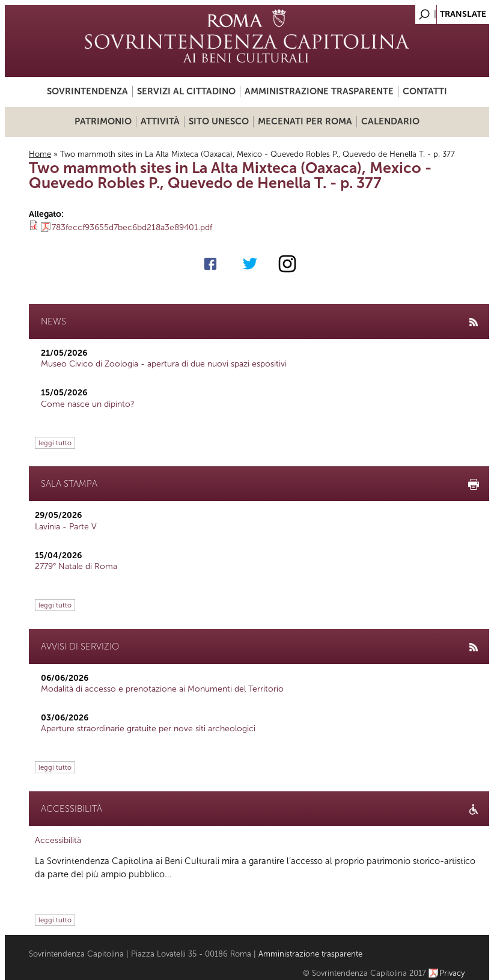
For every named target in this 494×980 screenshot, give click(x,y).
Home (40, 154)
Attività (160, 121)
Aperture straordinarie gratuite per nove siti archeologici (148, 729)
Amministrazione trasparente (319, 91)
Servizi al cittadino (186, 91)
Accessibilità (58, 840)
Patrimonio (103, 121)
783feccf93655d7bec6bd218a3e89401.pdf (132, 227)
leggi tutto (55, 443)
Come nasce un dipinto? (88, 404)
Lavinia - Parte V (66, 527)
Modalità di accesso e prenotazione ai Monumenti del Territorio (162, 689)
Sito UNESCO (219, 121)
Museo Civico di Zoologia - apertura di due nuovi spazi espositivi (164, 364)
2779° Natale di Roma (76, 566)
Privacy (452, 973)
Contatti (425, 91)
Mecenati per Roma (305, 121)
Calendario (390, 121)
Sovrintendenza (87, 91)
